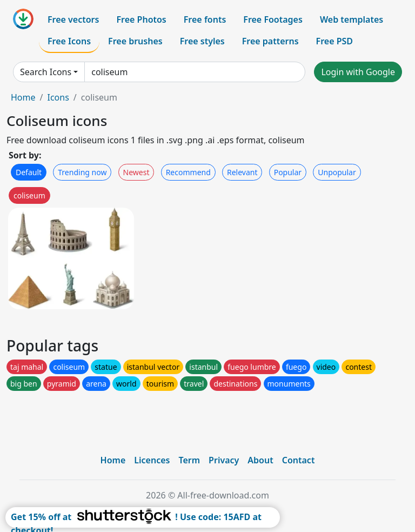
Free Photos (141, 19)
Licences (152, 460)
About (260, 460)
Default (29, 172)
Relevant (242, 172)
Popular (288, 172)
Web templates (352, 19)
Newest (136, 172)
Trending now (82, 172)
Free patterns (270, 41)
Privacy (224, 460)
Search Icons (46, 72)
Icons (58, 97)
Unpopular (337, 172)
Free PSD (334, 41)
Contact (299, 460)
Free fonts (205, 19)
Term (189, 460)
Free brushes (135, 41)
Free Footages (273, 19)
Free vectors (73, 19)
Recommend (188, 172)
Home (23, 97)
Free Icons (69, 41)
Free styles (202, 41)
